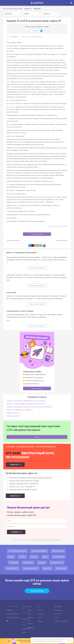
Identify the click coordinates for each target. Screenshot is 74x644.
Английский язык (59, 557)
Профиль (25, 619)
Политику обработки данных (39, 641)
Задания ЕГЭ (41, 614)
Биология (34, 557)
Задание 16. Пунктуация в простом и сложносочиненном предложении (29, 407)
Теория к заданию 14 (13, 413)
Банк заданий (58, 606)
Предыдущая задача (13, 240)
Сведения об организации (13, 617)
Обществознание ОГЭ (31, 568)
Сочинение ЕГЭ (58, 614)
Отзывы (56, 617)
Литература (14, 563)
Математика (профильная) (17, 551)
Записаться (14, 465)
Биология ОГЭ (61, 568)
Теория (40, 610)
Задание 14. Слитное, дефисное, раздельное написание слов (26, 404)
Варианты (41, 621)
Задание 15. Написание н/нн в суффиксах (20, 410)
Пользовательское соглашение (55, 641)
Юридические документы (13, 614)
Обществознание (58, 551)
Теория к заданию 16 (13, 416)
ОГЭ (39, 606)
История (22, 557)
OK (69, 640)
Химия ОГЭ (47, 568)
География (42, 563)
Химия (45, 557)
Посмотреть (37, 31)
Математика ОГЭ (12, 568)
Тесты (40, 617)
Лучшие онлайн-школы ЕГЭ (61, 621)
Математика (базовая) (39, 551)
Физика (11, 557)
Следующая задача (61, 240)
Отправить (15, 532)
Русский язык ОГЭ (57, 563)
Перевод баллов (59, 610)
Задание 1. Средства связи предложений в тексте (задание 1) (26, 401)
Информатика (28, 563)
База (24, 625)
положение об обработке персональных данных (49, 540)
